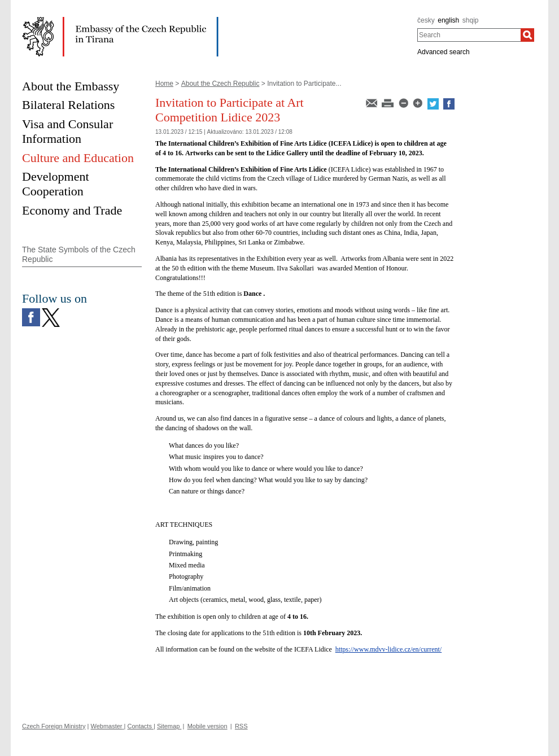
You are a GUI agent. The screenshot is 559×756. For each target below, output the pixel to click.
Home (164, 84)
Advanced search (444, 52)
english (448, 20)
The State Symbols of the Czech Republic (79, 254)
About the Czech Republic (220, 84)
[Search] (527, 35)
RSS (241, 726)
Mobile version (208, 726)
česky (426, 20)
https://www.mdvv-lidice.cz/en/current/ (389, 649)
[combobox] (469, 35)
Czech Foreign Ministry (54, 726)
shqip (471, 20)
